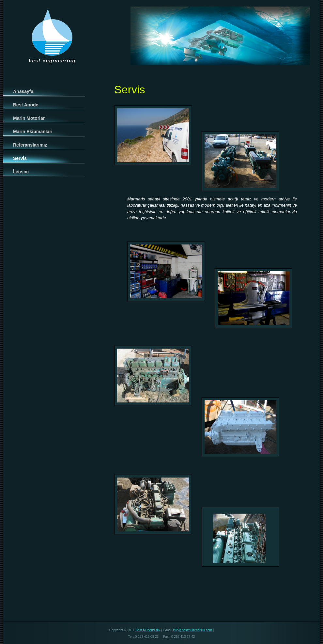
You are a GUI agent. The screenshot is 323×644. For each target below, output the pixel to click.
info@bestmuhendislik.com (192, 630)
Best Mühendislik (148, 630)
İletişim (21, 172)
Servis (20, 158)
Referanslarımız (30, 145)
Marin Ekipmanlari (33, 132)
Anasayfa (23, 91)
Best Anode (26, 105)
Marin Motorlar (29, 118)
